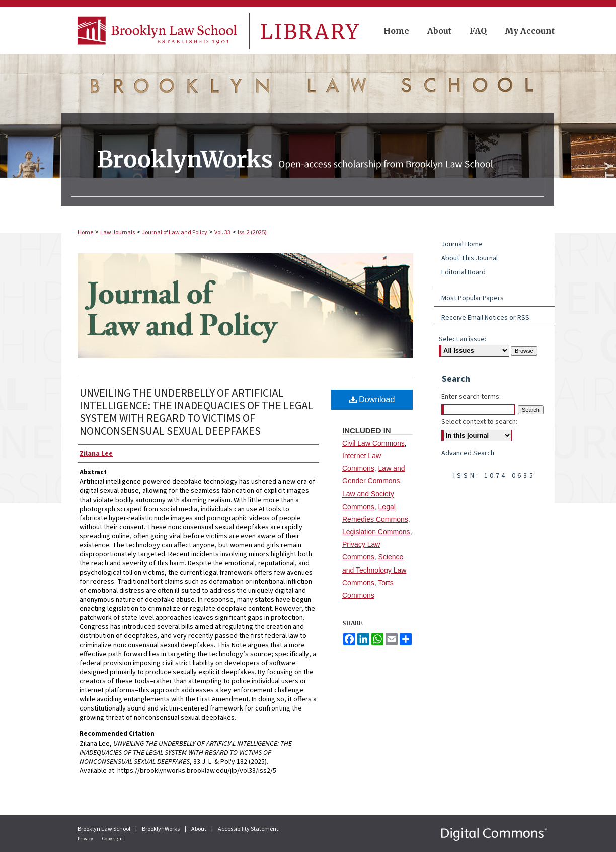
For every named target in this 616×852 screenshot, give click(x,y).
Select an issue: (463, 339)
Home (85, 232)
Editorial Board (464, 272)
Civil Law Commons (373, 443)
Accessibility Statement (248, 829)
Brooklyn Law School (104, 829)
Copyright (113, 839)
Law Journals (118, 232)
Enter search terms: (471, 397)
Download (372, 400)
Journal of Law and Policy (175, 232)
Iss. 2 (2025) (252, 232)
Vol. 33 (222, 232)
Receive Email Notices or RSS (485, 318)
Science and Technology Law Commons (374, 570)
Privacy (86, 839)
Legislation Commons (376, 532)
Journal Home (462, 244)
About (199, 829)
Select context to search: (479, 422)
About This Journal (470, 258)
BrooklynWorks (161, 829)
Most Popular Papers (473, 298)
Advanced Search (468, 453)
